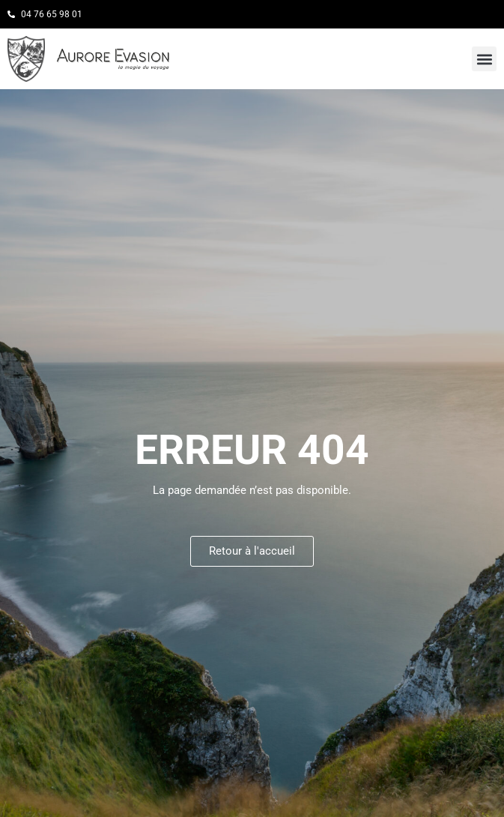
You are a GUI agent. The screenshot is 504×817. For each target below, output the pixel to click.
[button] (484, 59)
